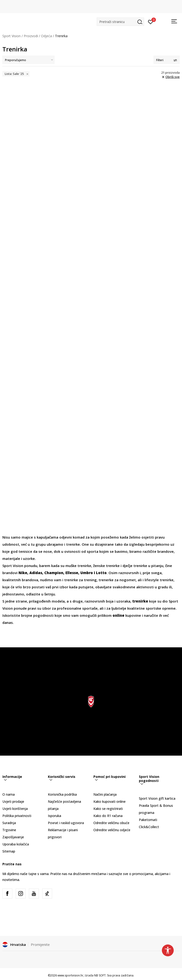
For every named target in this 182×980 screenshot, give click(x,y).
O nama (9, 794)
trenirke (73, 544)
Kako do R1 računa (108, 816)
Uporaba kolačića (16, 844)
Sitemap (9, 851)
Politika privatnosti (17, 816)
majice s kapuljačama (40, 537)
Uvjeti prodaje (13, 801)
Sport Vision (11, 36)
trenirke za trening (80, 580)
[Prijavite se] (151, 22)
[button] (120, 22)
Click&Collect (149, 827)
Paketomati (148, 820)
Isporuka (55, 816)
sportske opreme (161, 608)
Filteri (167, 60)
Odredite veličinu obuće (111, 823)
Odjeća (46, 36)
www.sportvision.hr (71, 975)
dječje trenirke (135, 566)
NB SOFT (100, 975)
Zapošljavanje (13, 837)
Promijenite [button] (40, 944)
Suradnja (9, 823)
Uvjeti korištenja (15, 809)
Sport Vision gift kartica (157, 798)
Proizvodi (31, 36)
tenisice (26, 551)
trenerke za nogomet (117, 580)
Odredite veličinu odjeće (112, 830)
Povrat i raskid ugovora (66, 823)
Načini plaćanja (105, 794)
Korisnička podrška (62, 794)
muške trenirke (78, 566)
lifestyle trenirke (159, 580)
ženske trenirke (106, 566)
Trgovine (9, 830)
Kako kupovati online (109, 801)
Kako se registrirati (108, 809)
